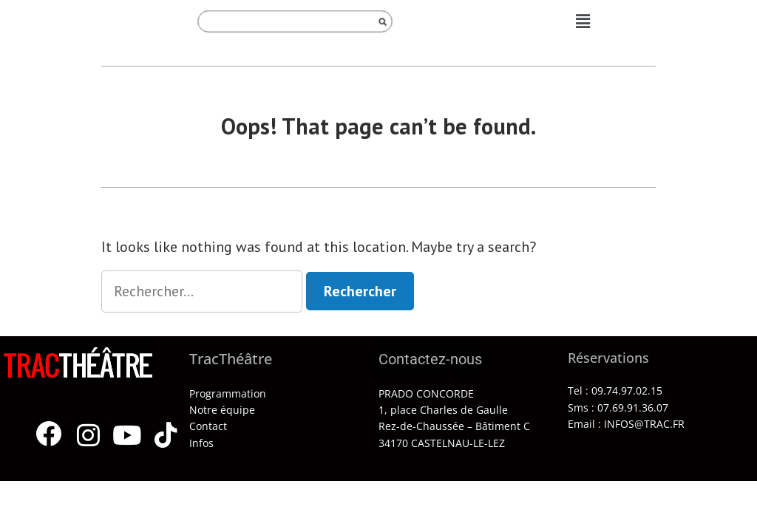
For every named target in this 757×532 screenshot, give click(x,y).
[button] (583, 21)
